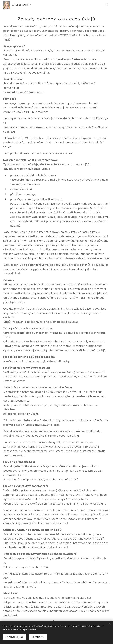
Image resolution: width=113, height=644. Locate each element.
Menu (107, 5)
